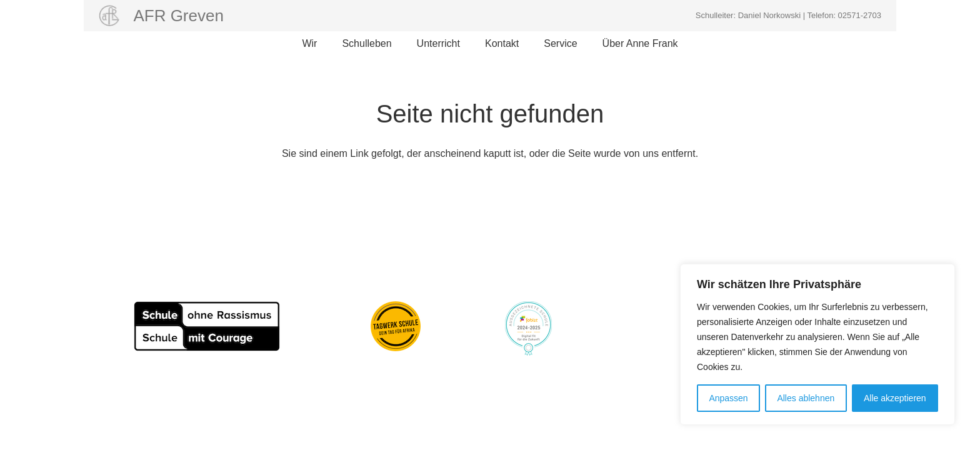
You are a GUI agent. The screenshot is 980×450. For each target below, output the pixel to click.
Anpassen (728, 398)
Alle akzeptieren (895, 398)
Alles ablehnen (806, 398)
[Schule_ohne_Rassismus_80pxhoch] (207, 326)
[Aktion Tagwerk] (396, 326)
